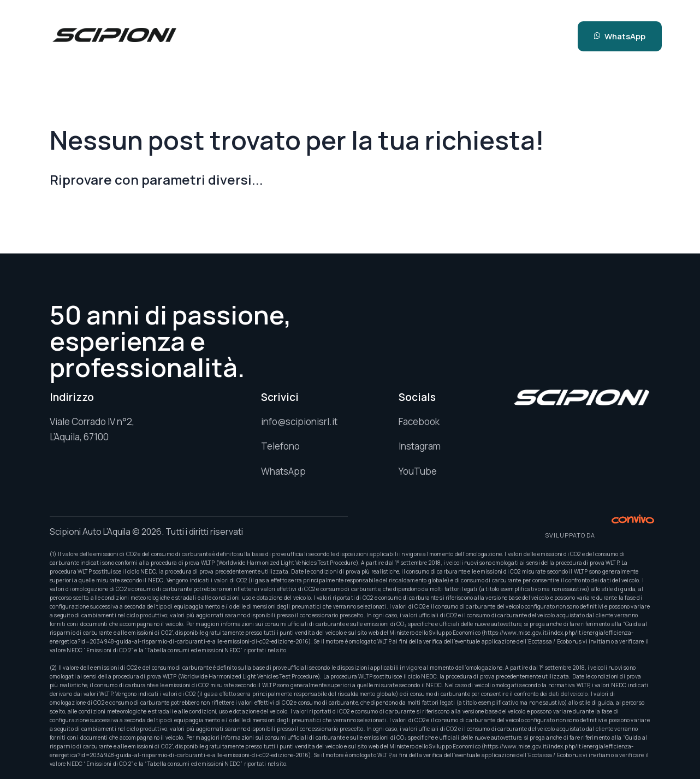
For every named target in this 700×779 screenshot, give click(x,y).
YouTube (418, 471)
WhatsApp (283, 471)
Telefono (280, 446)
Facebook (419, 421)
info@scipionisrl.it (299, 421)
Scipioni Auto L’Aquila (90, 532)
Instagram (420, 446)
